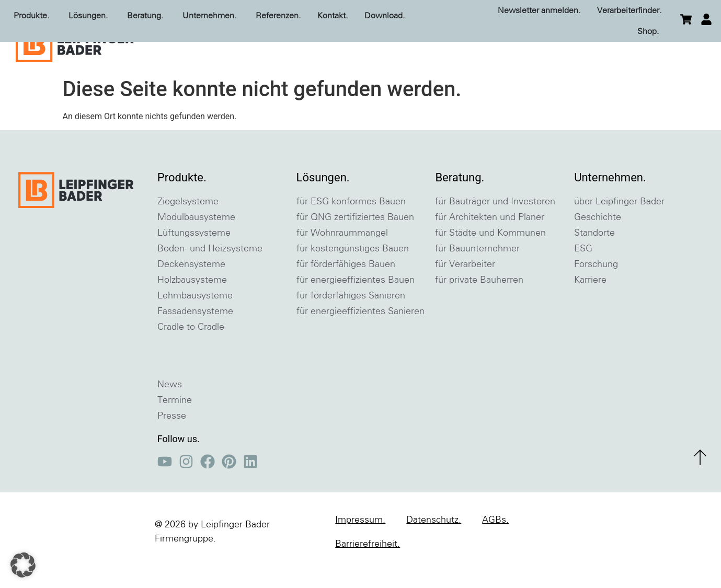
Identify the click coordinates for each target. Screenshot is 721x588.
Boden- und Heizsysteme (210, 275)
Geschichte (598, 244)
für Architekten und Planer (490, 244)
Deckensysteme (191, 291)
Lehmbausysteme (195, 322)
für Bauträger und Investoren (495, 228)
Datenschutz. (434, 547)
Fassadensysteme (195, 338)
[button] (23, 565)
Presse (172, 443)
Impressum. (360, 547)
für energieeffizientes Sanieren (360, 338)
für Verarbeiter (465, 291)
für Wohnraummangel (342, 260)
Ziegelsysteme (188, 228)
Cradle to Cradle (191, 354)
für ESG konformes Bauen (351, 228)
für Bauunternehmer (477, 275)
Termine (175, 427)
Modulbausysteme (196, 244)
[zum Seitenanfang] (700, 484)
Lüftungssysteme (194, 260)
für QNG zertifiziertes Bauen (355, 244)
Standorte (594, 260)
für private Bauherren (479, 307)
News (170, 411)
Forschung (596, 291)
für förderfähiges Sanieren (351, 322)
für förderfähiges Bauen (346, 291)
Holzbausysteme (192, 307)
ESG (583, 275)
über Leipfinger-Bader (619, 228)
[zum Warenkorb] (686, 19)
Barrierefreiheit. (368, 571)
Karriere (590, 307)
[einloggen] (706, 19)
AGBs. (495, 547)
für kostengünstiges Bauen (353, 275)
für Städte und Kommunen (490, 260)
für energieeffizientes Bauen (356, 307)
